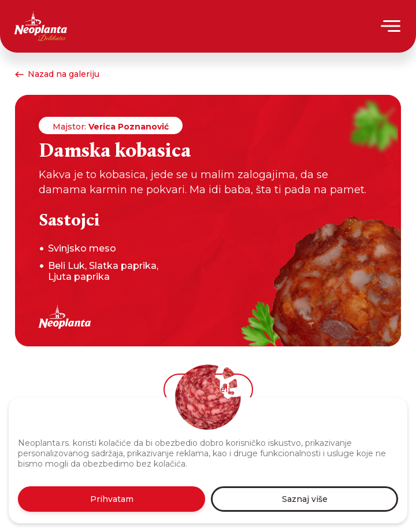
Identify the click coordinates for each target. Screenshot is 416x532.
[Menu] (391, 26)
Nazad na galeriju (57, 74)
